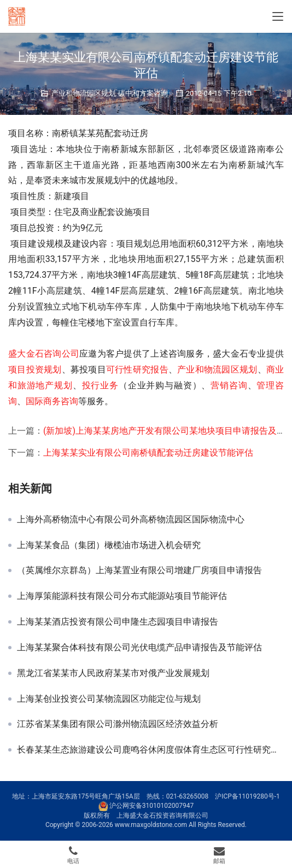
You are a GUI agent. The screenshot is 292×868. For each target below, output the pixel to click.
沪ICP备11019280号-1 (247, 796)
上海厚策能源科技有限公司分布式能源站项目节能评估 (122, 596)
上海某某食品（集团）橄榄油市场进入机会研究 (109, 545)
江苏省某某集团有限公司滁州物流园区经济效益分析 (118, 724)
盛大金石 (26, 354)
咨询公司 (62, 354)
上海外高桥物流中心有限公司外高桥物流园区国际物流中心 (131, 520)
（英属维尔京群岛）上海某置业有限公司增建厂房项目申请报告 (139, 570)
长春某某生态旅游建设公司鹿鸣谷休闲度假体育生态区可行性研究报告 (150, 750)
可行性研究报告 (137, 369)
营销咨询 (229, 385)
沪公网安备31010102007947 (151, 806)
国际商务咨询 (52, 401)
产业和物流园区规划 (83, 93)
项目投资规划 (35, 369)
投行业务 (100, 385)
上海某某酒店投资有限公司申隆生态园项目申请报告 (118, 622)
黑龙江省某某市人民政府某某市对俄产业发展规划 (113, 673)
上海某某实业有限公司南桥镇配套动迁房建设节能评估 (148, 453)
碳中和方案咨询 (143, 93)
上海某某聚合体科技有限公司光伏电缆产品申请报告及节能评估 (139, 648)
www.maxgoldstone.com (151, 825)
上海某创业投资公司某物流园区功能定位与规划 (109, 699)
